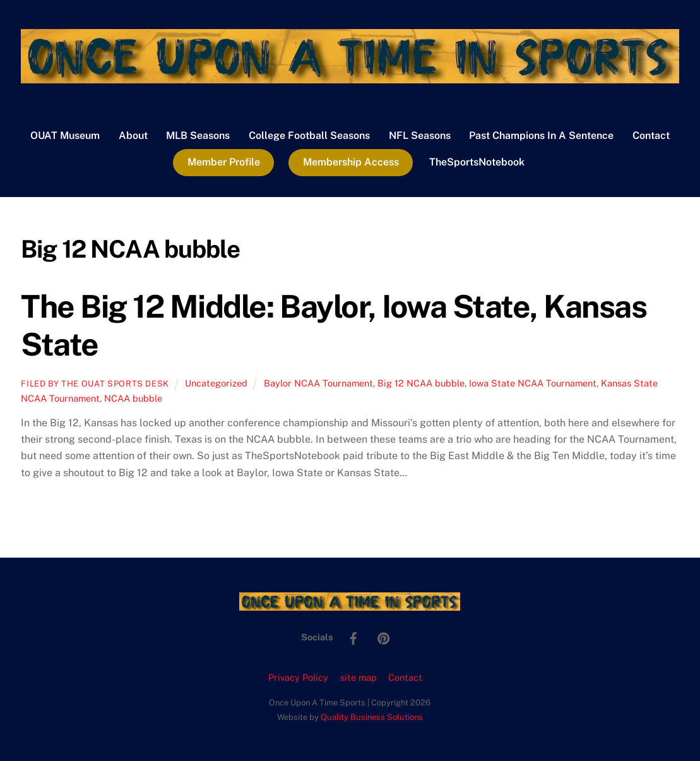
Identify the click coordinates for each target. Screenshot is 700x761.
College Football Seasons (309, 135)
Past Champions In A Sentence (541, 135)
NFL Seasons (420, 135)
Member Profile (224, 162)
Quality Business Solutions (372, 717)
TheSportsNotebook (477, 162)
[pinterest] (384, 636)
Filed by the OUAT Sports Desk (95, 384)
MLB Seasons (198, 135)
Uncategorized (216, 383)
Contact (651, 135)
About (133, 135)
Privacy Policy (298, 677)
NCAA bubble (133, 398)
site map (359, 677)
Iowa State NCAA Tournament (533, 383)
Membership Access (351, 162)
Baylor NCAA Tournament (318, 383)
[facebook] (353, 636)
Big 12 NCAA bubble (421, 383)
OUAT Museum (65, 135)
